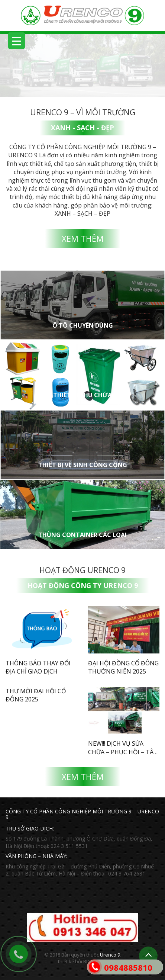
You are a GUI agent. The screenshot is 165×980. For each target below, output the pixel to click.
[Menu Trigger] (17, 41)
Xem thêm (83, 238)
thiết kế (66, 961)
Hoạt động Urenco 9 (82, 570)
